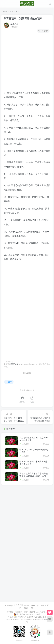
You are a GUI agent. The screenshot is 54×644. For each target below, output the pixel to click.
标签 (26, 612)
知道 (26, 608)
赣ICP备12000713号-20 (38, 612)
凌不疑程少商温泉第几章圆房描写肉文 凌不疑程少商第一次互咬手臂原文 (34, 476)
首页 (5, 12)
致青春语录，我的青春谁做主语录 (23, 18)
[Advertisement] (27, 61)
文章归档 (19, 612)
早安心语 (15, 24)
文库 (12, 12)
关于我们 (10, 612)
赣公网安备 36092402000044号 (27, 614)
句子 (33, 608)
